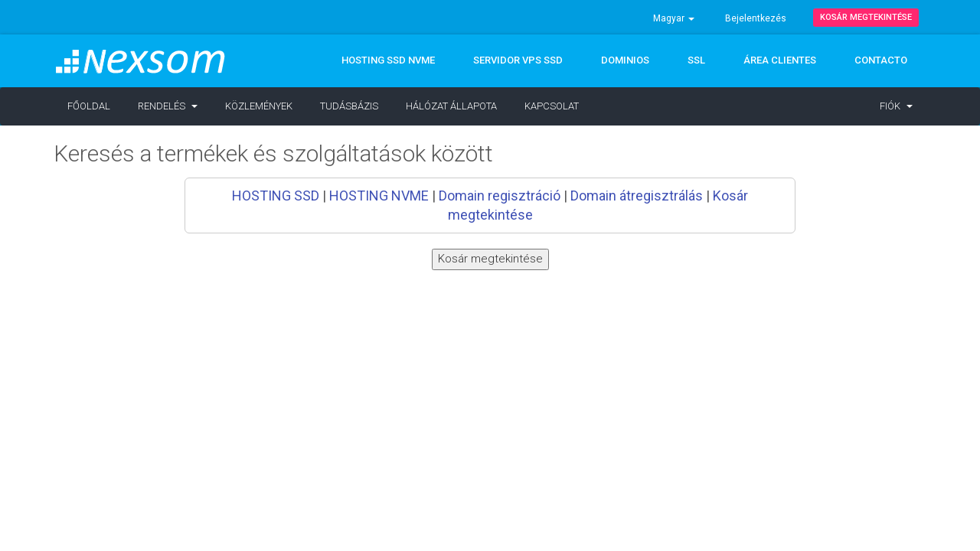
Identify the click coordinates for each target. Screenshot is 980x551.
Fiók (896, 106)
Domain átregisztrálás (637, 196)
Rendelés (168, 106)
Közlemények (259, 106)
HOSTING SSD (276, 196)
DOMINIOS (625, 60)
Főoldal (89, 106)
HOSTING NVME (379, 196)
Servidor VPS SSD (518, 60)
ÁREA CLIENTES (780, 60)
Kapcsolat (552, 106)
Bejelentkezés (756, 18)
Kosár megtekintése (866, 17)
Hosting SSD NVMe (388, 60)
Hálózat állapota (451, 106)
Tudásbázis (349, 106)
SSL (696, 60)
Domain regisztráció (500, 196)
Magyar (674, 18)
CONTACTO (881, 60)
